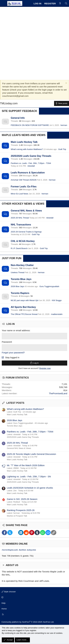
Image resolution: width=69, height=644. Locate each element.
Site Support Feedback (19, 111)
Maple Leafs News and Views (24, 135)
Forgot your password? (13, 353)
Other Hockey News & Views (23, 204)
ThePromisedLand (58, 393)
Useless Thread (18, 272)
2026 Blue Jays (17, 286)
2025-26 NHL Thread (20, 218)
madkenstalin (57, 314)
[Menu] (3, 3)
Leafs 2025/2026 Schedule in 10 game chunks (30, 488)
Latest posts (15, 403)
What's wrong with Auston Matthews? (27, 149)
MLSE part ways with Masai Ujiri (25, 300)
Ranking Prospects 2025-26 (21, 510)
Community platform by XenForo (28, 622)
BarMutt (22, 550)
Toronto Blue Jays (21, 279)
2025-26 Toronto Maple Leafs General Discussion (31, 454)
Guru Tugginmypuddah (49, 286)
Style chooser (9, 592)
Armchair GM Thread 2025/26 (24, 180)
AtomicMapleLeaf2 (10, 550)
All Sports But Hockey (23, 307)
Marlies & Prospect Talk (17, 516)
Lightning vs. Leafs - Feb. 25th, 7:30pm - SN (29, 476)
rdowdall (31, 166)
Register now (45, 368)
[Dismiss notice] (66, 83)
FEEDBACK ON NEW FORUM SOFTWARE (30, 125)
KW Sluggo (57, 300)
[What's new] (60, 3)
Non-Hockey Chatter (22, 265)
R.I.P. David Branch (19, 248)
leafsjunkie (31, 550)
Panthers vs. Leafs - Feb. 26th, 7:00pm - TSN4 (31, 163)
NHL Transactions (21, 225)
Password (7, 342)
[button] (34, 597)
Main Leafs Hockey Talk (24, 142)
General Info (18, 118)
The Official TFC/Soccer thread (24, 314)
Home (4, 609)
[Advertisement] (34, 43)
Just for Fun (12, 258)
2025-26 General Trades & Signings (26, 232)
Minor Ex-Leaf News (19, 194)
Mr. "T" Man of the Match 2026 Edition (26, 465)
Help (4, 603)
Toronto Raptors (20, 293)
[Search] (66, 3)
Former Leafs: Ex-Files (24, 187)
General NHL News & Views (26, 211)
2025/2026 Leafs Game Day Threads (31, 156)
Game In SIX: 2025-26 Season (22, 499)
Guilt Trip (62, 149)
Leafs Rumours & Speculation (28, 173)
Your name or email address (16, 330)
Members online (17, 544)
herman (64, 125)
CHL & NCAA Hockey (23, 241)
